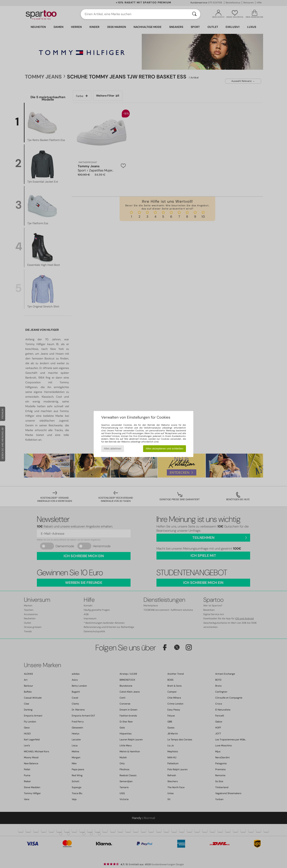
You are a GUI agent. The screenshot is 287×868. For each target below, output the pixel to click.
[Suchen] (194, 14)
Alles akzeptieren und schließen (164, 449)
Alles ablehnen (113, 449)
